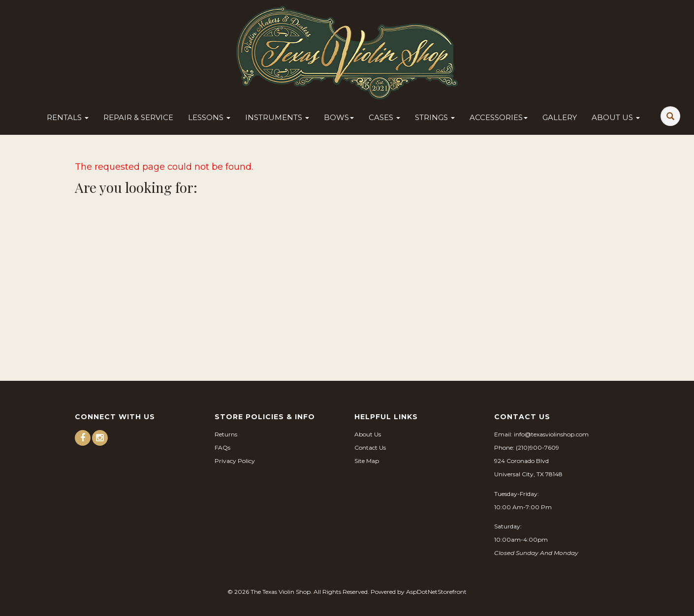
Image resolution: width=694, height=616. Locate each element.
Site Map (367, 461)
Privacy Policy (235, 461)
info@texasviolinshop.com (551, 434)
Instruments (277, 117)
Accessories (499, 117)
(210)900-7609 (537, 447)
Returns (226, 434)
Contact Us (370, 447)
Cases (384, 117)
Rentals (68, 117)
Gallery (560, 117)
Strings (435, 117)
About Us (616, 117)
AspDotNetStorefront (436, 592)
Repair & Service (138, 117)
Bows (339, 117)
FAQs (222, 447)
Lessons (209, 117)
